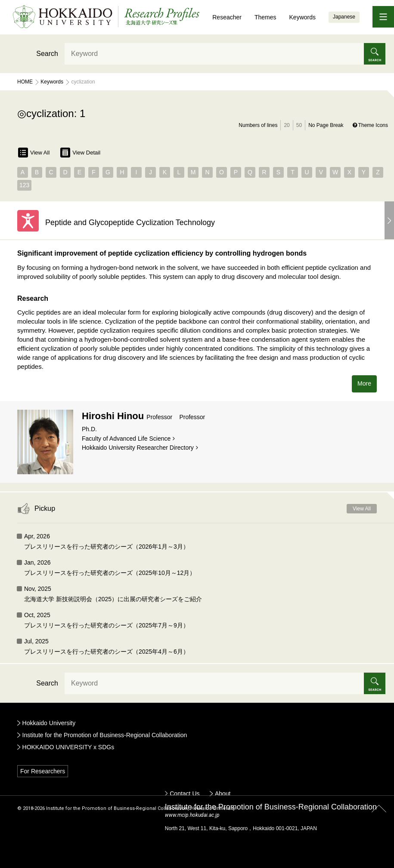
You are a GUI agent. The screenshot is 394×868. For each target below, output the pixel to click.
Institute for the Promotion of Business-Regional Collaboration (105, 735)
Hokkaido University (49, 723)
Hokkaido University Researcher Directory (138, 448)
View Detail (80, 153)
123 (24, 185)
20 (287, 125)
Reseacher (227, 17)
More (364, 383)
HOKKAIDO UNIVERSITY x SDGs (68, 747)
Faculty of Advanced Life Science (126, 439)
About (223, 794)
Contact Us (185, 794)
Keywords (302, 17)
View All (34, 153)
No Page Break (326, 125)
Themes (265, 17)
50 (299, 125)
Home (25, 82)
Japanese (344, 17)
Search (47, 54)
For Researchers (43, 771)
